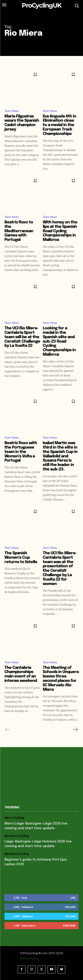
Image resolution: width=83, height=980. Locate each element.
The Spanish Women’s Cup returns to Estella (21, 558)
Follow (70, 907)
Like (73, 898)
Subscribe (69, 925)
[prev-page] (8, 730)
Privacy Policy (29, 958)
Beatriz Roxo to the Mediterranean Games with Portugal (19, 231)
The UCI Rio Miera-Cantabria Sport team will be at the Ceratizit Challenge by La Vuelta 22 (22, 337)
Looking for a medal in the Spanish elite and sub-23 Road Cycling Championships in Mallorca (59, 341)
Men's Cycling (14, 818)
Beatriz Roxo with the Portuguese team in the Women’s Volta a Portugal (21, 452)
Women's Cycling (17, 836)
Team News (12, 111)
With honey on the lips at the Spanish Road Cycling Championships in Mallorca (60, 231)
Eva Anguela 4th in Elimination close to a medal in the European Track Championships (59, 125)
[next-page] (75, 730)
